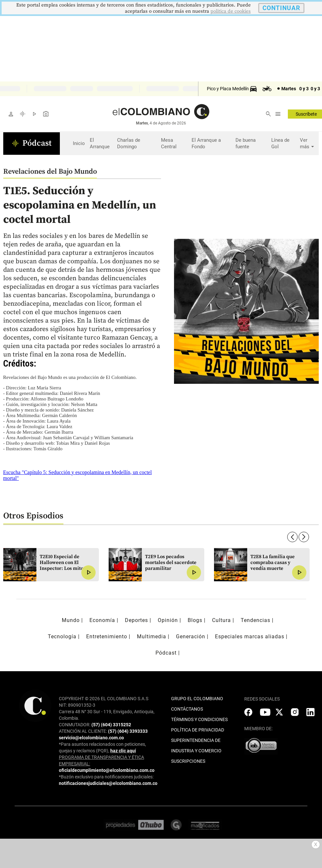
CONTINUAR (281, 8)
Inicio (79, 143)
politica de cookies (231, 11)
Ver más (308, 144)
